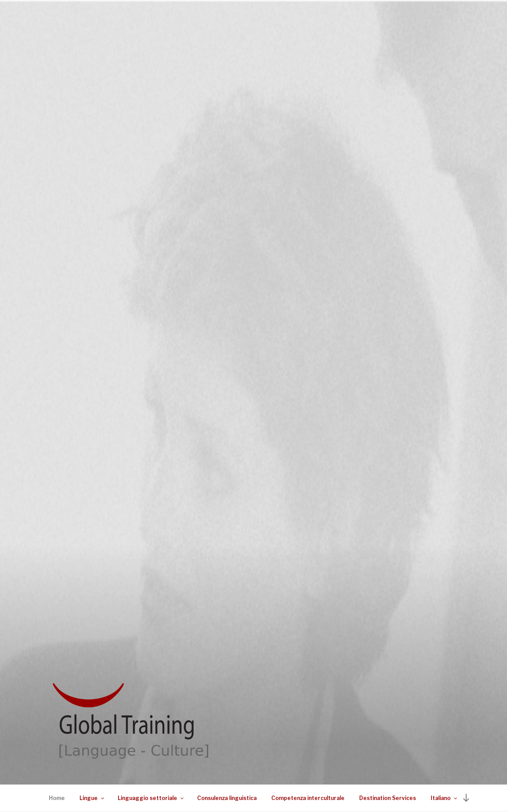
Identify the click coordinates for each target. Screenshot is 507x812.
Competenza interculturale (308, 798)
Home (57, 798)
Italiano (444, 798)
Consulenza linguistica (227, 798)
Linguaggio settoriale (151, 798)
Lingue (92, 798)
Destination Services (388, 798)
